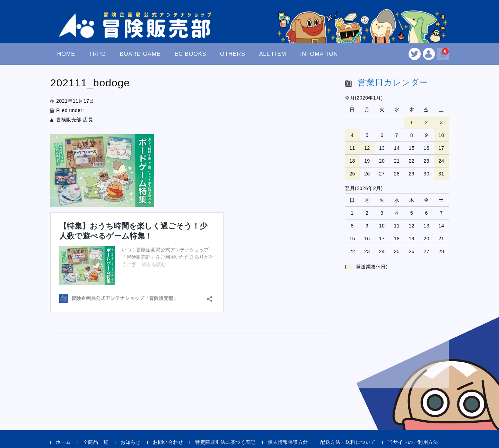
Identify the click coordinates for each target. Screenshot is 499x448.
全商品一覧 (96, 442)
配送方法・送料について (348, 442)
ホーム (63, 442)
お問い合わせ (168, 442)
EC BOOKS (191, 54)
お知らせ (131, 442)
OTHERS (233, 54)
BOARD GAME (140, 54)
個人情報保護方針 (288, 442)
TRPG (97, 54)
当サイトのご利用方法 (413, 442)
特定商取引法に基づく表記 (225, 442)
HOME (66, 54)
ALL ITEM (273, 54)
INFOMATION (319, 54)
